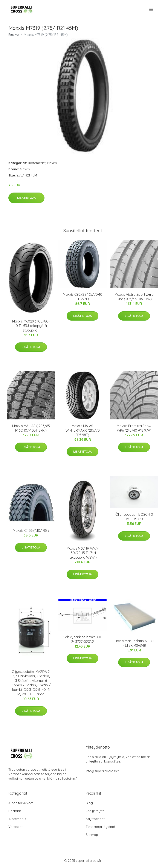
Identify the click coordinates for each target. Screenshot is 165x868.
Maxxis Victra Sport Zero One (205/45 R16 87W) (134, 297)
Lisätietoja (26, 198)
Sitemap (92, 835)
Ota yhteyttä (95, 811)
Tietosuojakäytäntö (100, 827)
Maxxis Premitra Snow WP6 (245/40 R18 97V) (134, 428)
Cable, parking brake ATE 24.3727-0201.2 (82, 639)
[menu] (152, 9)
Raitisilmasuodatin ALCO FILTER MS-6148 (134, 643)
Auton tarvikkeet (21, 803)
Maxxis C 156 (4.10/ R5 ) (31, 530)
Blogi (90, 803)
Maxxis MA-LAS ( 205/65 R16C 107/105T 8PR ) (31, 428)
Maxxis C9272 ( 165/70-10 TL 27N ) (83, 297)
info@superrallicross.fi (103, 771)
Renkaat (15, 811)
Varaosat (15, 827)
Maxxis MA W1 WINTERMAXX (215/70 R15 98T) (83, 430)
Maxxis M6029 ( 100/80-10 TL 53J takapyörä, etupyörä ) (31, 326)
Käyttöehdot (95, 819)
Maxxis (52, 163)
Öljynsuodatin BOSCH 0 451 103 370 (134, 517)
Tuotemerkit (37, 163)
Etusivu (14, 35)
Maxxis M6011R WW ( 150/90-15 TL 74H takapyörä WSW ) (83, 553)
